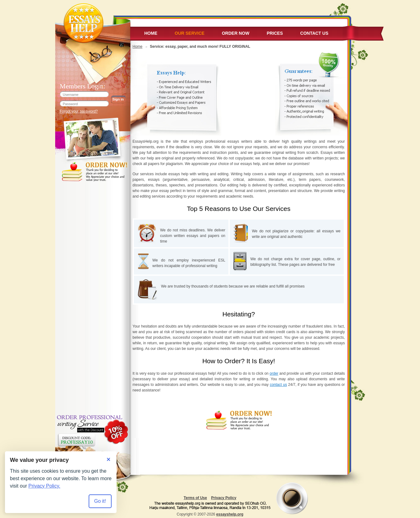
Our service (190, 33)
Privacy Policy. (44, 486)
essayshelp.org (230, 514)
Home (151, 33)
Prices (275, 33)
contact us (278, 385)
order (274, 373)
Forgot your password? (79, 111)
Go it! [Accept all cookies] (100, 501)
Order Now (236, 33)
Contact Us (314, 33)
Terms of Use (195, 498)
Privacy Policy (224, 498)
